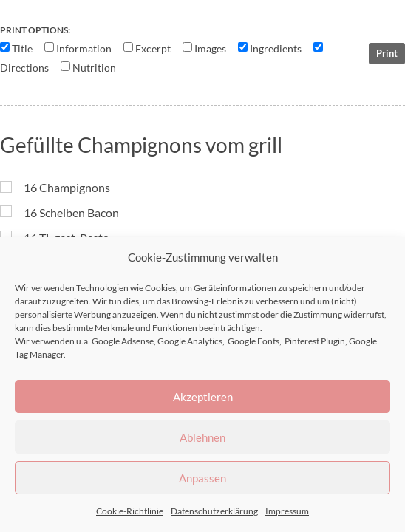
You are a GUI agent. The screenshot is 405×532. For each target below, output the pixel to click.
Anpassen (202, 478)
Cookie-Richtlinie (130, 511)
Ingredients (276, 49)
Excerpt (153, 49)
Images (210, 49)
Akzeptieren (203, 397)
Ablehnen (202, 437)
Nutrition (94, 68)
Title (22, 49)
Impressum (287, 511)
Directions (24, 68)
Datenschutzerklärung (214, 511)
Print (387, 53)
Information (84, 49)
